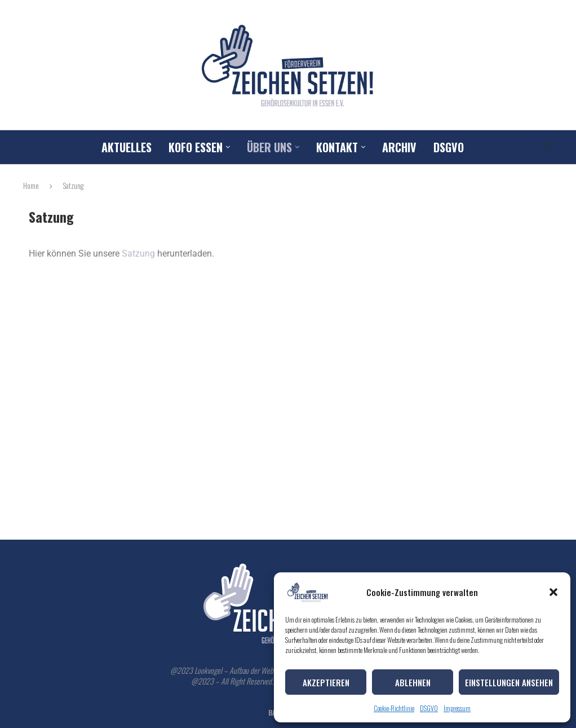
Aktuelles (127, 147)
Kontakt (337, 147)
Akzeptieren (326, 682)
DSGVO (429, 708)
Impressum (457, 708)
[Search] (547, 147)
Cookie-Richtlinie (394, 708)
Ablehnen (413, 682)
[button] (553, 592)
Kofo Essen (196, 147)
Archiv (399, 147)
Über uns (269, 147)
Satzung (139, 253)
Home (31, 186)
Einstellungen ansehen (509, 682)
